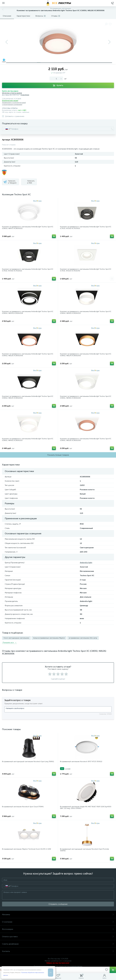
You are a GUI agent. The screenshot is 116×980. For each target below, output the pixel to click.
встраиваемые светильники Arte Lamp (83, 638)
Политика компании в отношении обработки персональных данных (58, 966)
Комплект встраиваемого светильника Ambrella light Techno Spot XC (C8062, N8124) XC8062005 (86, 355)
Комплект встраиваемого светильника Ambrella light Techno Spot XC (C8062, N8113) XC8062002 (28, 397)
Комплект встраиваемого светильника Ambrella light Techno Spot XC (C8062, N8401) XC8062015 (86, 312)
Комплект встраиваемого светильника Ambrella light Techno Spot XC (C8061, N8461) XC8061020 (86, 397)
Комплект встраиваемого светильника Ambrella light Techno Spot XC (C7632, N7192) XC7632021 (28, 270)
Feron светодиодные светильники (16, 638)
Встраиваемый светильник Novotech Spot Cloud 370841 (23, 807)
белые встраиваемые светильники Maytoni (49, 638)
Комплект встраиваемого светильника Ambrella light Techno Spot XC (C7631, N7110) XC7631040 (86, 270)
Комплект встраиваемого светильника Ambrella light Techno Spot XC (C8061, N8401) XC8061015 (28, 440)
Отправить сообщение (58, 904)
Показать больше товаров (58, 455)
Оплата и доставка (58, 937)
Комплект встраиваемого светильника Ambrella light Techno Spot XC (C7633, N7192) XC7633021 (86, 228)
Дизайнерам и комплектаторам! (14, 103)
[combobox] (6, 129)
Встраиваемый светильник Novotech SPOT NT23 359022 (81, 762)
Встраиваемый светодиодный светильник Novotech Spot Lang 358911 (28, 762)
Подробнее (25, 95)
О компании (58, 922)
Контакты (58, 951)
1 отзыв (68, 769)
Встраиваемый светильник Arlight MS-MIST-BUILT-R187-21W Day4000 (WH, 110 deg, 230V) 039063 (86, 808)
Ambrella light (86, 563)
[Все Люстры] (58, 3)
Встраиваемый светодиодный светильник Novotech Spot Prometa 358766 (84, 850)
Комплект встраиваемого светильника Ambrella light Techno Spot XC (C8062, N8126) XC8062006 (28, 355)
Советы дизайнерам (58, 944)
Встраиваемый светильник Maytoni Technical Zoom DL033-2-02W (27, 849)
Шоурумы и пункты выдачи (12, 93)
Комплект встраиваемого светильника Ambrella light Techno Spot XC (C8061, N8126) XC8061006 (86, 440)
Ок (51, 973)
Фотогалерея (58, 929)
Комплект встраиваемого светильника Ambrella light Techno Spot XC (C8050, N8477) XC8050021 (28, 228)
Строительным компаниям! (12, 105)
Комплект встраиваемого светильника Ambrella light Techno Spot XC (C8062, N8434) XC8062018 (28, 312)
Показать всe (9, 642)
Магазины (58, 914)
